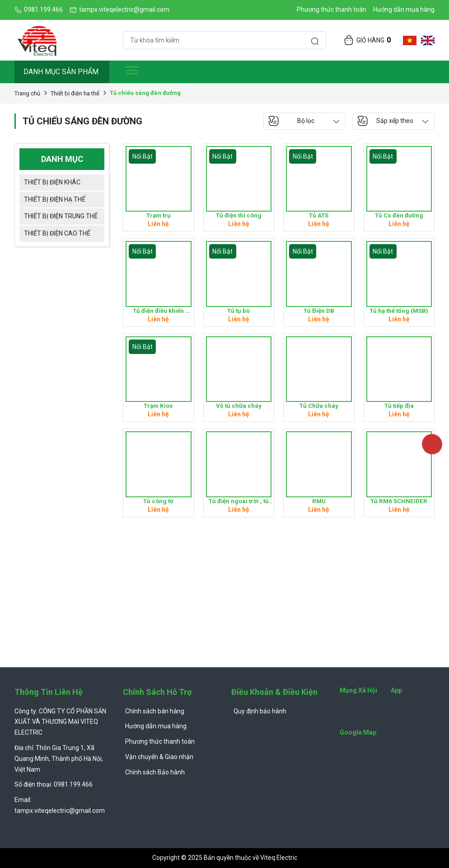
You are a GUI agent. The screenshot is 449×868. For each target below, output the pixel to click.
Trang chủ (27, 93)
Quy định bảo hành (260, 711)
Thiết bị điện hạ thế (75, 93)
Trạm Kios (159, 406)
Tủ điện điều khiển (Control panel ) (159, 314)
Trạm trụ (158, 215)
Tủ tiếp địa (399, 406)
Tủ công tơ (158, 501)
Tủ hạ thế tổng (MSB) (399, 311)
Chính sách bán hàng (155, 711)
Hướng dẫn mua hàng (404, 9)
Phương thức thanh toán (332, 9)
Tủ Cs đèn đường (399, 215)
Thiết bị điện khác (52, 182)
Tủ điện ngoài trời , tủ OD (239, 505)
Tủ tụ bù (239, 311)
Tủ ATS (319, 215)
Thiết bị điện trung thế (61, 216)
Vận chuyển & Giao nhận (159, 757)
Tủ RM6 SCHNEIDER (399, 501)
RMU (319, 501)
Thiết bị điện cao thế (57, 233)
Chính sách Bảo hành (155, 772)
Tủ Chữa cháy (319, 406)
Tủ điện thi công (239, 215)
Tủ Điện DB (319, 311)
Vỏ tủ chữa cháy (239, 406)
